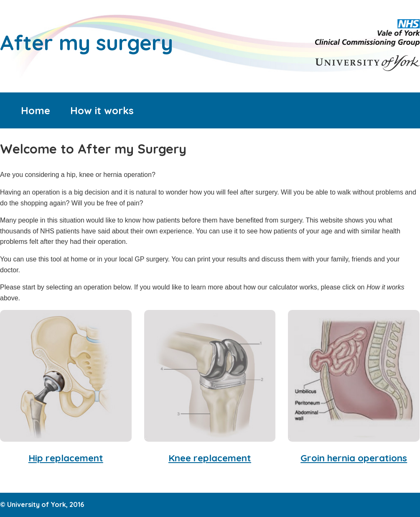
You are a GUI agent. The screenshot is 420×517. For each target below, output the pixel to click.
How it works (102, 110)
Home (36, 110)
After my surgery (87, 42)
